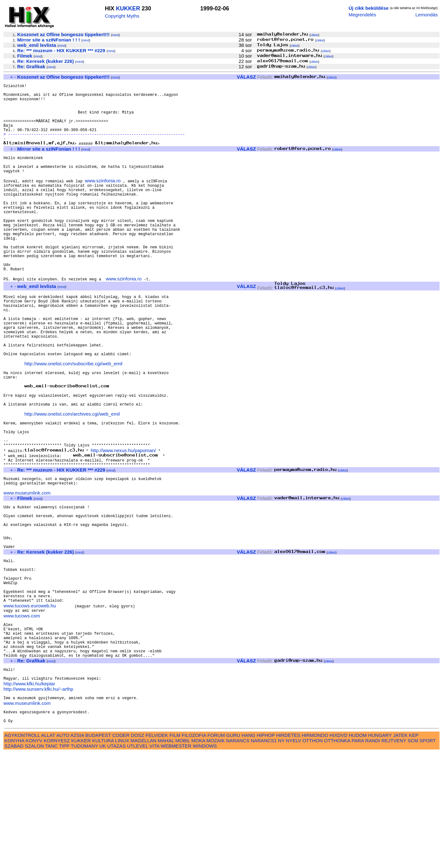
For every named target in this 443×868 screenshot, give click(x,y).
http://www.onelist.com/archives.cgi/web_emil (72, 477)
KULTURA (103, 856)
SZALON (34, 861)
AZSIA (77, 850)
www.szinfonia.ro (103, 200)
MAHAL (166, 856)
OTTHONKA (337, 856)
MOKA (198, 856)
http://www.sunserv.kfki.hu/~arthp (38, 798)
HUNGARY (380, 850)
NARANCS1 (264, 856)
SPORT (428, 856)
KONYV (34, 856)
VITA (154, 861)
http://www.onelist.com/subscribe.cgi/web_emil (73, 418)
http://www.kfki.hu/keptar (29, 793)
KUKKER (128, 8)
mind (116, 35)
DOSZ (138, 850)
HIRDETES (288, 850)
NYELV (294, 856)
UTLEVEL (138, 861)
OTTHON (312, 856)
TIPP (64, 861)
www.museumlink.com (27, 568)
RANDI (373, 856)
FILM (175, 850)
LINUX (122, 856)
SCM (413, 856)
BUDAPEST (98, 850)
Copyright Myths (122, 16)
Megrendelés (362, 15)
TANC (51, 861)
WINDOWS (205, 861)
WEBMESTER (176, 861)
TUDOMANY (84, 861)
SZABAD (14, 861)
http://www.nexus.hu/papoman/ (123, 520)
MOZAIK (216, 856)
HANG (248, 850)
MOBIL (183, 856)
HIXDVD (338, 850)
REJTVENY (394, 856)
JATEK (400, 850)
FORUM (216, 850)
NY (281, 856)
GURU (233, 850)
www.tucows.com (22, 713)
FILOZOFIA (194, 850)
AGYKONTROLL (22, 850)
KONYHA (14, 856)
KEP (414, 850)
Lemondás (427, 15)
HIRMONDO (315, 850)
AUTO (63, 850)
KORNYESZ (57, 856)
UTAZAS (117, 861)
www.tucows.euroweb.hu (30, 702)
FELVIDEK (157, 850)
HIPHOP (266, 850)
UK (103, 861)
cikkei (314, 35)
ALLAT (48, 850)
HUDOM (358, 850)
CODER (121, 850)
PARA (358, 856)
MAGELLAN (144, 856)
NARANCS (238, 856)
